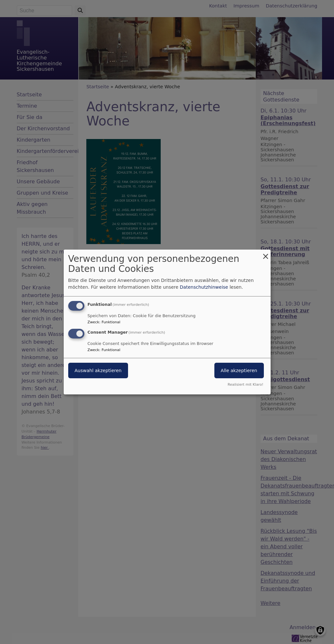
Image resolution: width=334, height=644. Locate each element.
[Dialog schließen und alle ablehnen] (266, 254)
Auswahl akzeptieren (98, 370)
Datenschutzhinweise (204, 287)
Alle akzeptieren (239, 370)
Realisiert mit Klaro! (246, 385)
